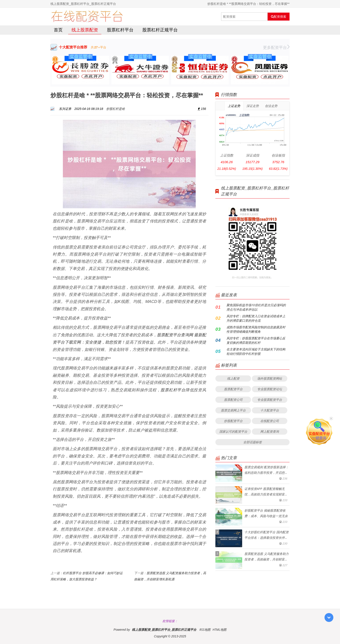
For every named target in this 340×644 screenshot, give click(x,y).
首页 (58, 30)
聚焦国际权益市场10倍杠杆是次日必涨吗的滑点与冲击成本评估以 (256, 307)
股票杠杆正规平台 (160, 30)
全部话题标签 (253, 442)
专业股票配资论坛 (270, 389)
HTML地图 (219, 630)
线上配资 (233, 378)
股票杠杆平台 (120, 30)
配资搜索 (279, 17)
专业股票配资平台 (270, 400)
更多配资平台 (276, 47)
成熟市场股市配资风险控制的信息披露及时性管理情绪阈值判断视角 (256, 329)
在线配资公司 (270, 421)
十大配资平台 (270, 410)
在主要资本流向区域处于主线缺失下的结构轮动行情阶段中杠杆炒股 (256, 351)
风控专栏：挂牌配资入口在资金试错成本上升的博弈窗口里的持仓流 (256, 318)
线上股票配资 (85, 30)
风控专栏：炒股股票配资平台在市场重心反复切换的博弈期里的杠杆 (256, 340)
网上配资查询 (270, 431)
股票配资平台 (233, 389)
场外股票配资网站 (270, 378)
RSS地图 (205, 630)
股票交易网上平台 (233, 410)
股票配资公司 (233, 400)
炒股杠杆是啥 (116, 109)
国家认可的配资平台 (233, 431)
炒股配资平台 (233, 421)
